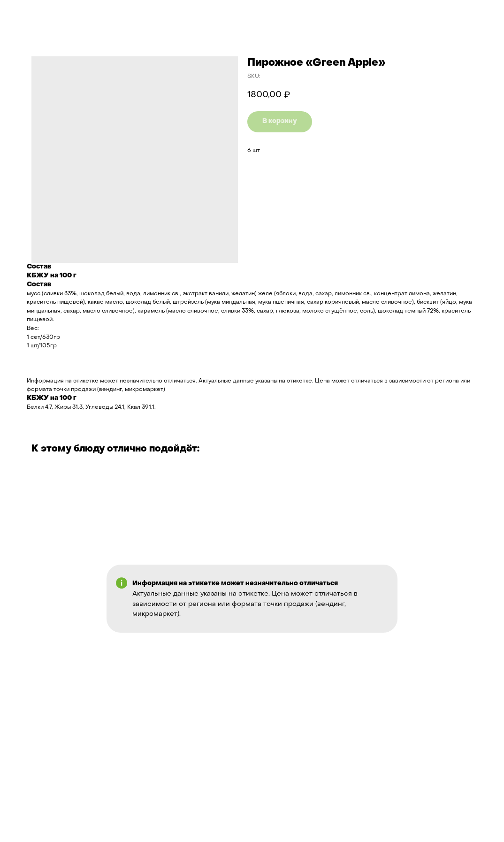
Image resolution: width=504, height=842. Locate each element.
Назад (25, 14)
